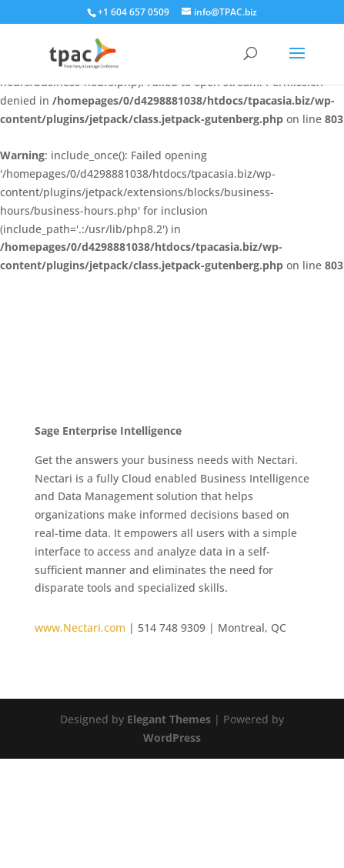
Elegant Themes (169, 719)
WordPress (172, 738)
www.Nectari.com (82, 628)
